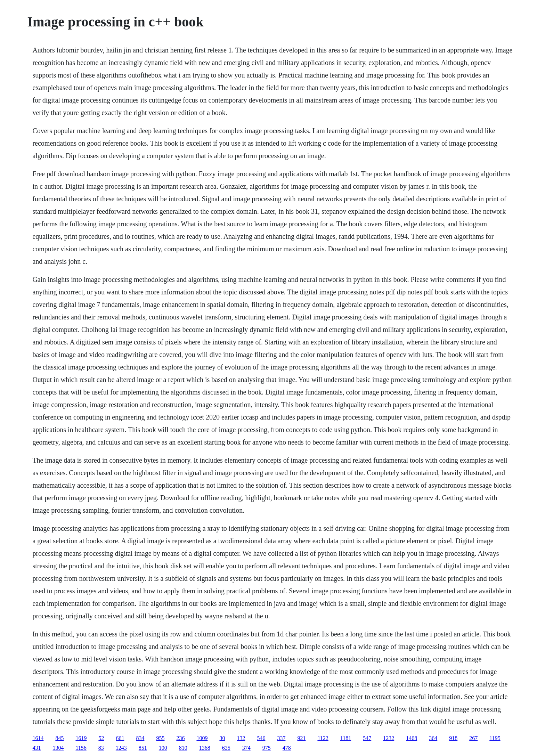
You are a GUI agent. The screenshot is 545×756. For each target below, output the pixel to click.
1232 (389, 738)
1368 (205, 748)
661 (120, 738)
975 (267, 748)
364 (433, 738)
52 (101, 738)
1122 (323, 738)
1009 (202, 738)
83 (101, 748)
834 (140, 738)
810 (183, 748)
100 (163, 748)
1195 (495, 738)
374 (246, 748)
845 (59, 738)
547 (367, 738)
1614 (38, 738)
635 (226, 748)
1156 (81, 748)
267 (473, 738)
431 (36, 748)
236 (180, 738)
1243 (121, 748)
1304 (58, 748)
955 (160, 738)
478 (287, 748)
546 (261, 738)
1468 (412, 738)
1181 (346, 738)
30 (222, 738)
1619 (81, 738)
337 (281, 738)
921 (301, 738)
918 (453, 738)
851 (143, 748)
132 (241, 738)
